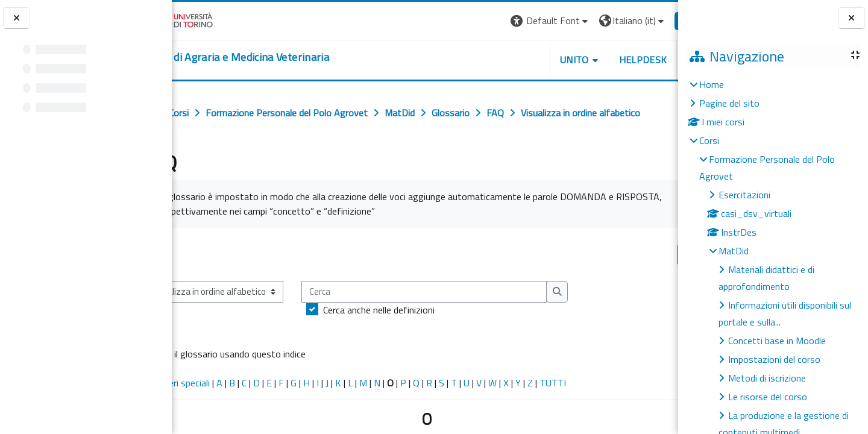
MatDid (734, 251)
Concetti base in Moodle (777, 341)
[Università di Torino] (209, 19)
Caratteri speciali (210, 383)
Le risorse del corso (768, 397)
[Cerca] (458, 292)
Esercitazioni (744, 195)
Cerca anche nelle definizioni (413, 310)
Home (712, 84)
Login (657, 20)
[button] (513, 21)
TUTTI (587, 383)
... (660, 254)
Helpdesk (605, 60)
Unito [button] (537, 60)
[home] (269, 57)
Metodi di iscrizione (767, 378)
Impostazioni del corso (774, 359)
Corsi (709, 140)
